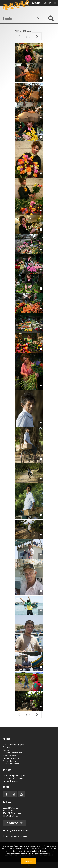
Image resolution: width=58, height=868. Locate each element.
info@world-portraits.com (18, 831)
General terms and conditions (16, 836)
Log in (37, 3)
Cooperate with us (11, 758)
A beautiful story (10, 761)
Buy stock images (11, 781)
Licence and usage (11, 764)
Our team (7, 747)
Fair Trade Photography (13, 744)
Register (47, 3)
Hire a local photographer (14, 775)
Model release (9, 756)
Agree (29, 861)
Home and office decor (13, 778)
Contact (6, 750)
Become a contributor (12, 753)
